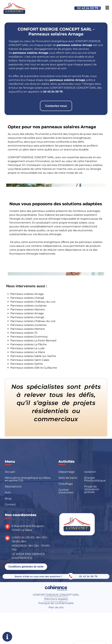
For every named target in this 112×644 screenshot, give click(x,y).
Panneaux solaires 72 (24, 333)
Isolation (90, 472)
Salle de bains (68, 478)
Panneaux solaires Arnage (27, 294)
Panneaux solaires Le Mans (28, 352)
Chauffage (66, 484)
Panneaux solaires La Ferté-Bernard (33, 341)
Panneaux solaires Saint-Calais (30, 360)
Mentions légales (56, 599)
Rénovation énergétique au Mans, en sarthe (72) (28, 479)
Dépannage (67, 472)
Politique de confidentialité (56, 603)
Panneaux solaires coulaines (28, 306)
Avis (8, 492)
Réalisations (13, 486)
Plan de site (56, 607)
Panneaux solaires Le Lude (28, 348)
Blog (8, 498)
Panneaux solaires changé (27, 298)
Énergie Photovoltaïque (95, 479)
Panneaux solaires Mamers (28, 309)
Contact (10, 504)
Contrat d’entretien (66, 491)
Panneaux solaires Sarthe (27, 364)
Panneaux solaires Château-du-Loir (33, 302)
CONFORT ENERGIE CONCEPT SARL (56, 595)
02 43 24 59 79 (88, 8)
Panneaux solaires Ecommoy (29, 337)
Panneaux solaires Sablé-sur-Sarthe (33, 356)
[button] (56, 106)
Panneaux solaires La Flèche (28, 344)
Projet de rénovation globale (92, 489)
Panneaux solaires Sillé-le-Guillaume (34, 368)
